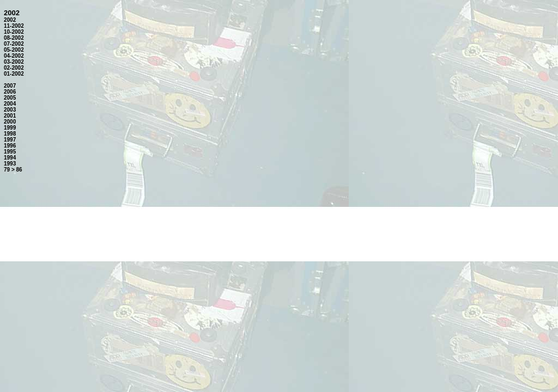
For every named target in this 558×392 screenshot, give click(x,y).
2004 (10, 104)
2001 (10, 116)
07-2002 (14, 44)
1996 (10, 146)
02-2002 (14, 68)
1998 (10, 134)
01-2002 (14, 74)
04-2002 (14, 56)
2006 (10, 92)
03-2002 (14, 62)
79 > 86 (13, 170)
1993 (10, 164)
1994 (10, 158)
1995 (10, 152)
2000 (10, 122)
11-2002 (14, 26)
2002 (10, 20)
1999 (10, 128)
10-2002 (14, 32)
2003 (10, 110)
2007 (10, 86)
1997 (10, 140)
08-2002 (14, 38)
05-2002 (14, 50)
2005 (10, 98)
